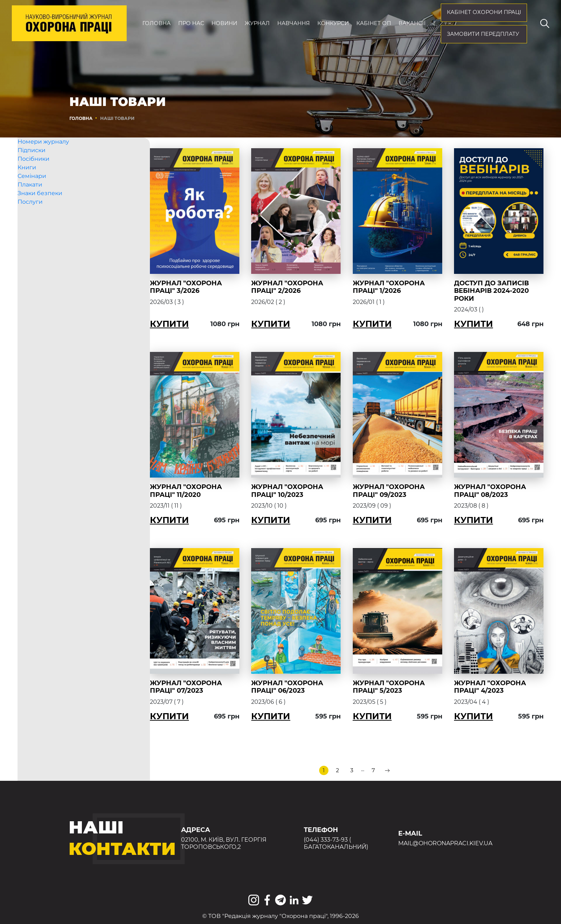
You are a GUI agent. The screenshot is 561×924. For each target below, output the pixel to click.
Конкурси (333, 23)
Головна (157, 23)
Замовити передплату (483, 34)
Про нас (191, 23)
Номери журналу (43, 154)
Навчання (294, 23)
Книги (27, 180)
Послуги (30, 214)
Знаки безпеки (40, 206)
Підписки (31, 163)
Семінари (32, 188)
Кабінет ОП (374, 23)
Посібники (33, 171)
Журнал (257, 23)
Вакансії (412, 23)
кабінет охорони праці (484, 12)
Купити (183, 324)
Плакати (30, 197)
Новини (224, 23)
